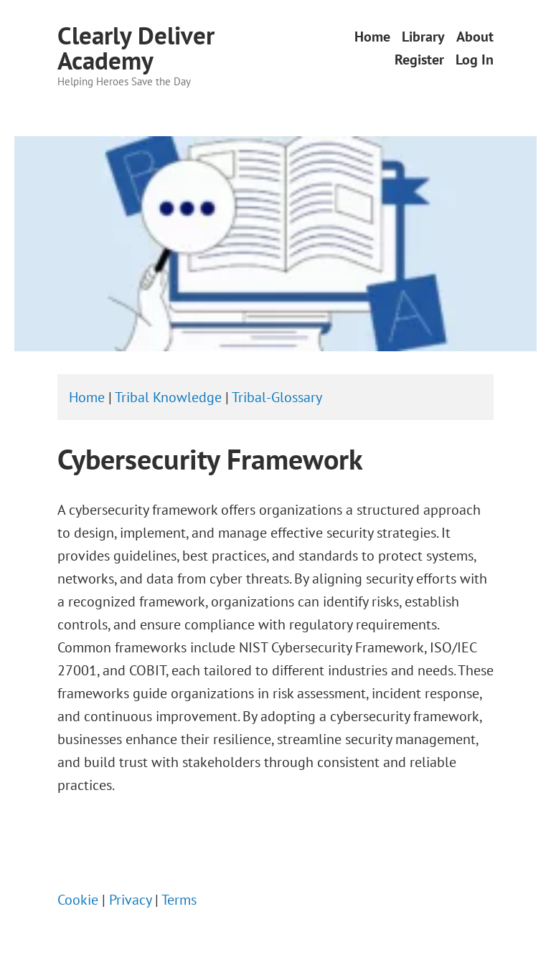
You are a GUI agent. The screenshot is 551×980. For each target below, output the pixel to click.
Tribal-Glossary (277, 397)
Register (419, 59)
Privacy (130, 900)
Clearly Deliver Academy (136, 48)
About (475, 37)
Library (423, 37)
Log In (475, 59)
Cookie (78, 900)
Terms (179, 900)
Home (372, 37)
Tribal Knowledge (168, 397)
